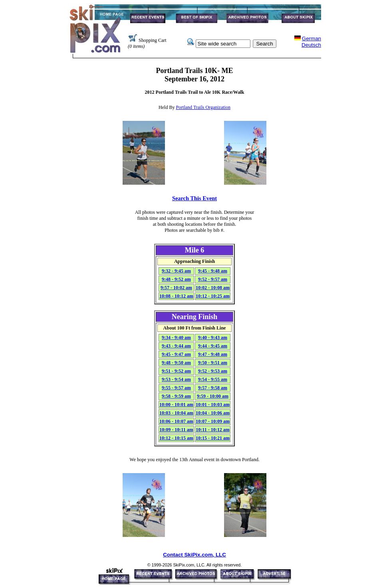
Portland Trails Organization (203, 107)
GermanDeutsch (311, 42)
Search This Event (194, 198)
